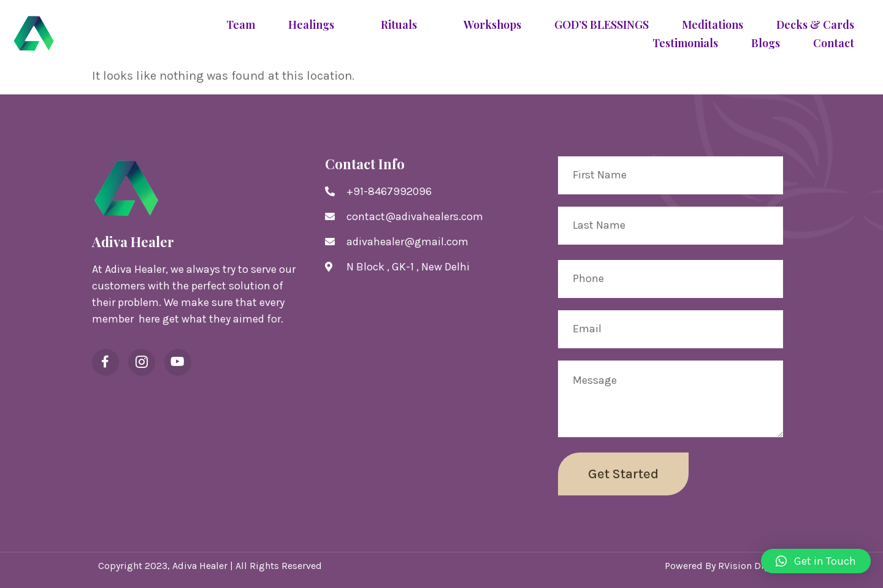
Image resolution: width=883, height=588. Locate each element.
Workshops (492, 25)
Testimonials (685, 44)
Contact (834, 44)
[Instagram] (142, 362)
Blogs (766, 44)
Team (241, 25)
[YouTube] (178, 362)
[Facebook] (105, 362)
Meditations (713, 25)
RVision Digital (751, 566)
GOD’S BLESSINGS (602, 25)
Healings (318, 25)
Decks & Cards (815, 25)
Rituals (406, 25)
